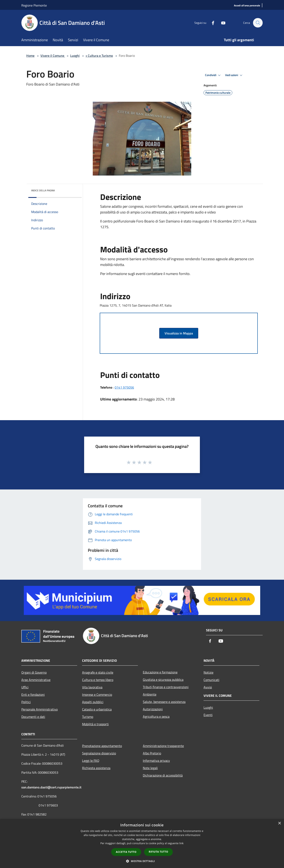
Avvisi (208, 687)
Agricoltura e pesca (156, 716)
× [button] (279, 823)
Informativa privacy (156, 761)
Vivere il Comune (53, 56)
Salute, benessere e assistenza (164, 702)
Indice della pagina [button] (43, 190)
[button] (142, 861)
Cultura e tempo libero (98, 680)
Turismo (88, 717)
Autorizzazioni (153, 709)
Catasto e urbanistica (97, 709)
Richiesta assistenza (96, 768)
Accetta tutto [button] (126, 852)
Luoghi (75, 56)
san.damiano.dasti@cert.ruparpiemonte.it (51, 787)
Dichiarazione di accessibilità (163, 775)
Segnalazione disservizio (99, 753)
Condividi (213, 75)
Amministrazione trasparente (163, 746)
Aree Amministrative (36, 680)
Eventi (208, 715)
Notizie (208, 672)
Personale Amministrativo (40, 709)
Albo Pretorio (152, 753)
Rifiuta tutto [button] (159, 852)
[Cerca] (258, 23)
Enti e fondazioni (33, 695)
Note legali (150, 768)
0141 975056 (124, 387)
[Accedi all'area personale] (247, 6)
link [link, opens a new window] (182, 843)
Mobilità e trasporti (95, 724)
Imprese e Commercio (97, 695)
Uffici (25, 687)
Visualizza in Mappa (179, 333)
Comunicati (211, 680)
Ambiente (150, 694)
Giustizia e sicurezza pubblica (163, 680)
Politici (26, 702)
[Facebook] (211, 23)
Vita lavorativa (92, 687)
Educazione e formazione (160, 672)
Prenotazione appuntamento (102, 746)
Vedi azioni (234, 75)
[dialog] (142, 843)
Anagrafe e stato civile (98, 672)
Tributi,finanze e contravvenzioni (166, 687)
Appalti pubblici (93, 702)
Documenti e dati (33, 717)
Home (30, 56)
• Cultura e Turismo (99, 56)
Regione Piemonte (34, 5)
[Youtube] (221, 23)
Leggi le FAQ (91, 761)
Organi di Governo (34, 672)
